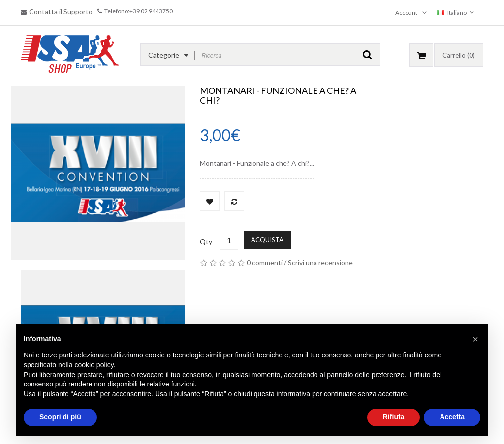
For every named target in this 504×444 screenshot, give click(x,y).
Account (406, 13)
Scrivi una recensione (320, 262)
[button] (475, 339)
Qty (206, 242)
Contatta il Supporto (61, 12)
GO (367, 55)
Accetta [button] (452, 417)
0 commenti (265, 262)
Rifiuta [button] (394, 417)
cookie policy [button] (94, 365)
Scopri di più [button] (60, 417)
